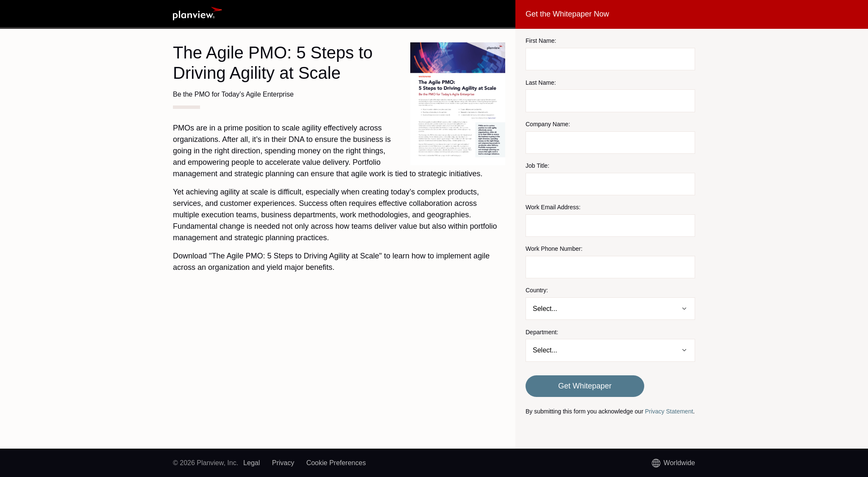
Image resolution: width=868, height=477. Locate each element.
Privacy (283, 463)
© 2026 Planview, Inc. (206, 463)
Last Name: (541, 83)
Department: (542, 332)
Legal (252, 463)
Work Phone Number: (554, 249)
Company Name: (548, 124)
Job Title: (537, 166)
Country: (537, 290)
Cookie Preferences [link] (336, 463)
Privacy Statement (669, 411)
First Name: (541, 41)
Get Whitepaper (585, 386)
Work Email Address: (553, 207)
